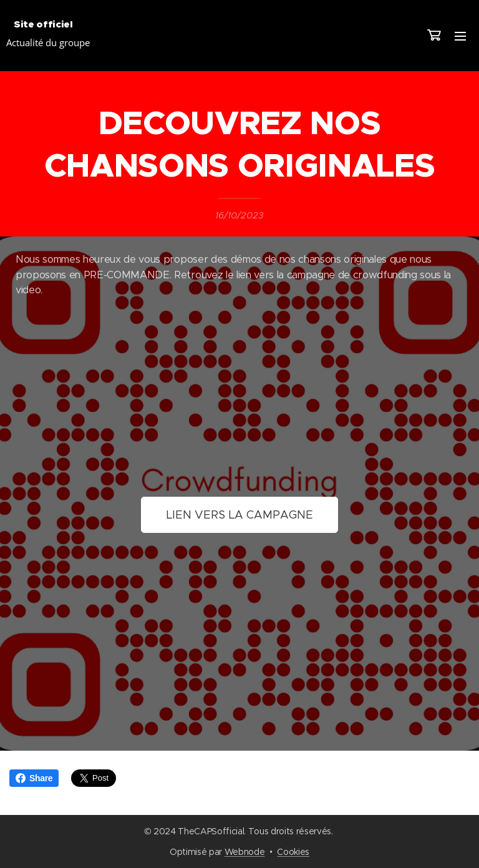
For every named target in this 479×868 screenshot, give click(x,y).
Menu (460, 36)
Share (34, 778)
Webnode (245, 852)
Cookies (293, 852)
